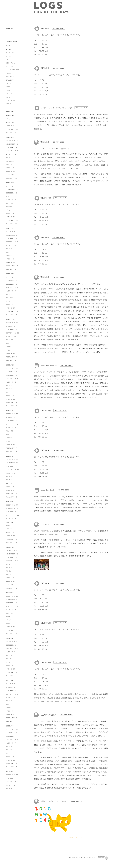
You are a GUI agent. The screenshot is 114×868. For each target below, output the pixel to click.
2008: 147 (10, 593)
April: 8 (9, 304)
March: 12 (10, 399)
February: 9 (11, 357)
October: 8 (11, 690)
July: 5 (9, 385)
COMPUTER (10, 100)
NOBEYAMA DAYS (13, 70)
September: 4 (12, 648)
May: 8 (9, 574)
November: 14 (12, 372)
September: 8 (12, 242)
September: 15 (12, 424)
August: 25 (11, 245)
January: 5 (11, 676)
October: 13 (11, 284)
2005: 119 (10, 726)
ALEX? (8, 56)
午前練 (74, 174)
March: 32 (10, 126)
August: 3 (10, 652)
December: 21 (12, 729)
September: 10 (12, 378)
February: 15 (12, 175)
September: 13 (12, 333)
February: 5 (11, 718)
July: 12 (10, 522)
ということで (39, 372)
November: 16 (12, 144)
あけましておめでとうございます (54, 801)
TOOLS (9, 73)
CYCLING (9, 94)
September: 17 (12, 515)
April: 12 (10, 395)
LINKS (8, 59)
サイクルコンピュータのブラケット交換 (56, 108)
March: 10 (10, 627)
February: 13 (12, 266)
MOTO (8, 97)
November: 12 (12, 280)
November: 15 (12, 326)
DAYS (8, 46)
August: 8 (10, 473)
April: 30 (10, 122)
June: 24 (10, 161)
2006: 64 (10, 680)
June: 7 (9, 389)
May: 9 (9, 392)
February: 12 (12, 311)
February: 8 (11, 493)
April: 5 (9, 711)
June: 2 (9, 659)
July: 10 (10, 476)
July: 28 (10, 158)
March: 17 (10, 308)
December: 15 (12, 414)
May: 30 (9, 164)
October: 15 (11, 238)
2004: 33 (10, 771)
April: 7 (9, 623)
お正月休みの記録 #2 (49, 715)
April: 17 (10, 757)
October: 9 (11, 512)
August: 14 (11, 382)
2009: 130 (10, 547)
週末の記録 (45, 142)
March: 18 (10, 353)
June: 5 (9, 750)
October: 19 (11, 147)
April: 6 (9, 665)
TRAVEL (9, 90)
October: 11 (11, 736)
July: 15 (10, 613)
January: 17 (11, 542)
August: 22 (11, 336)
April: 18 (10, 168)
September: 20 (12, 606)
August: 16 (11, 427)
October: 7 (11, 778)
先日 (80, 329)
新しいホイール (54, 352)
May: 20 (9, 210)
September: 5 (12, 694)
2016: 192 (10, 228)
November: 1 (12, 733)
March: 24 (10, 171)
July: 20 (10, 340)
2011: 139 (10, 456)
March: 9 (10, 490)
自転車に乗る (48, 349)
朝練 (52, 154)
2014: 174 (10, 319)
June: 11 (10, 434)
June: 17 (10, 252)
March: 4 (10, 714)
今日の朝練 (45, 68)
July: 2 (9, 655)
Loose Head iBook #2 (49, 365)
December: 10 (12, 550)
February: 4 (11, 402)
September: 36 (12, 151)
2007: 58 (10, 638)
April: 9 (9, 350)
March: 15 (10, 760)
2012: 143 (10, 410)
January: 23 (11, 224)
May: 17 (9, 346)
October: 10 (11, 557)
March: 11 (10, 444)
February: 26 (12, 220)
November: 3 (12, 687)
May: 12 (9, 301)
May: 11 (9, 255)
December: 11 (12, 368)
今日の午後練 (46, 411)
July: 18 (10, 249)
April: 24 (10, 213)
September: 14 (12, 470)
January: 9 (11, 269)
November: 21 (12, 189)
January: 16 (11, 721)
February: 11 (12, 585)
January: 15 (11, 633)
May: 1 (9, 707)
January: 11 (11, 315)
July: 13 (10, 431)
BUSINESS (10, 76)
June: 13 (10, 343)
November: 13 (12, 463)
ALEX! (8, 49)
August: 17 (11, 743)
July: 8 (9, 294)
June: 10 (10, 298)
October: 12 (11, 193)
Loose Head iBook (48, 490)
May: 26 (9, 119)
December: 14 (12, 323)
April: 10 (10, 259)
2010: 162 (10, 501)
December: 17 (12, 505)
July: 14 (10, 203)
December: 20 (12, 596)
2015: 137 (10, 274)
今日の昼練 (45, 28)
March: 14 (10, 536)
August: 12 (11, 564)
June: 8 (9, 206)
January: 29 (11, 132)
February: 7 (11, 448)
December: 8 (11, 277)
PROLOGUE (10, 66)
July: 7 (9, 746)
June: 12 (10, 480)
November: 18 (12, 508)
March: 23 (10, 262)
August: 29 (11, 154)
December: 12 (12, 641)
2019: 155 (10, 115)
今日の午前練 (46, 198)
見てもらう (56, 321)
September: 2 (12, 781)
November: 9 (12, 599)
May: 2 (9, 753)
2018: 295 (10, 137)
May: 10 (9, 438)
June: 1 (9, 704)
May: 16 (9, 483)
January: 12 (11, 497)
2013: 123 (10, 365)
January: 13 (11, 588)
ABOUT (9, 104)
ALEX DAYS (10, 53)
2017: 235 (10, 183)
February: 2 (11, 630)
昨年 (39, 748)
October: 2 (11, 645)
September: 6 (12, 196)
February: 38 (12, 129)
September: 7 (12, 287)
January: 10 (11, 406)
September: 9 (12, 561)
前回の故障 (93, 376)
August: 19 (11, 200)
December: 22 (12, 232)
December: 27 (12, 140)
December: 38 (12, 186)
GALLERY (10, 80)
